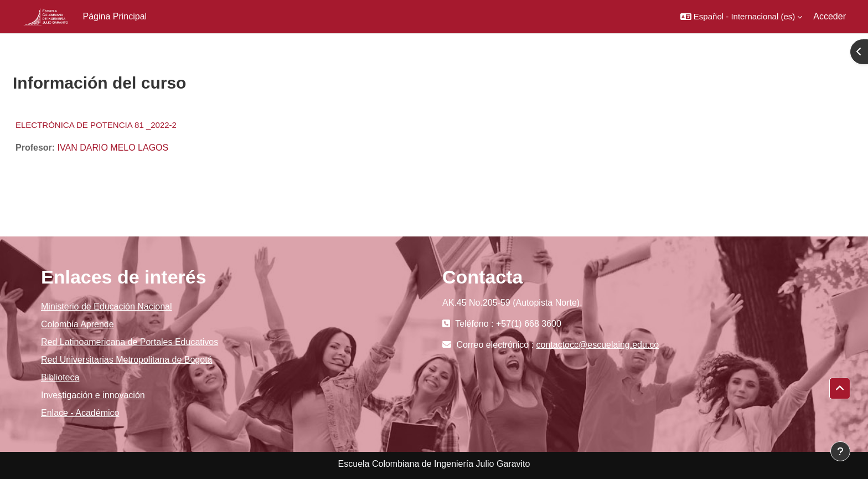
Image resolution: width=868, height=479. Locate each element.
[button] (741, 17)
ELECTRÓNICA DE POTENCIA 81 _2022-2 (96, 125)
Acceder (830, 16)
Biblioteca (60, 377)
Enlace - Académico (80, 413)
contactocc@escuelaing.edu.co (598, 345)
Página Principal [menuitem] (115, 16)
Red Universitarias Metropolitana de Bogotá (127, 360)
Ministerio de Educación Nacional (107, 307)
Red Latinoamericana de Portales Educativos (130, 342)
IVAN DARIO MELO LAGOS (113, 148)
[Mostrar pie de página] (840, 451)
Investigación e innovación (93, 395)
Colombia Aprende (77, 324)
